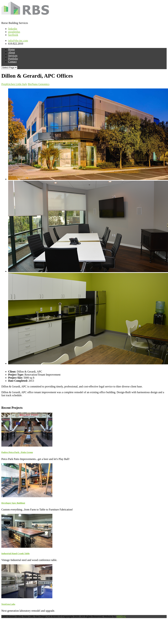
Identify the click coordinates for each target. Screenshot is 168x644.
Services (13, 56)
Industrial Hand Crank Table (15, 553)
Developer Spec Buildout (13, 503)
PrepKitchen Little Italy (14, 84)
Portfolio (13, 59)
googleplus (14, 32)
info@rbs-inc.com (18, 41)
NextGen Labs (8, 604)
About (12, 52)
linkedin (13, 29)
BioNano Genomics (39, 84)
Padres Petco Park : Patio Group (17, 452)
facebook (13, 35)
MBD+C (121, 616)
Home (11, 49)
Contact (12, 62)
